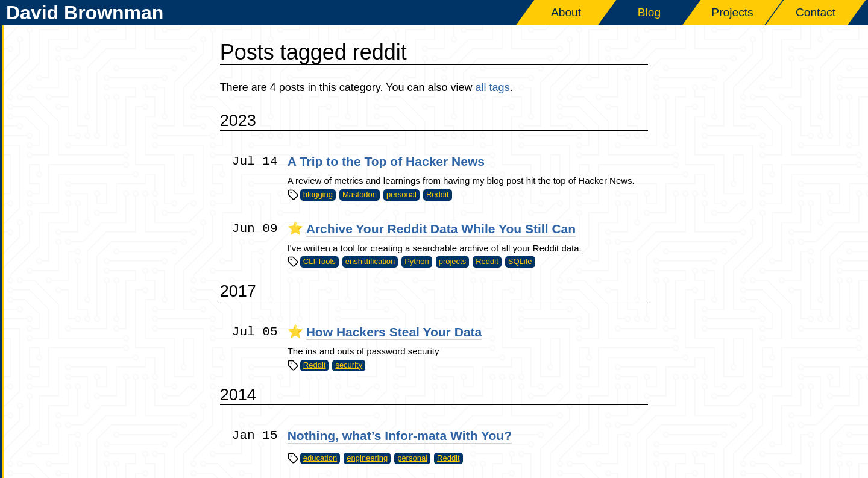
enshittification (370, 261)
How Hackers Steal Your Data (394, 332)
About (566, 12)
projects (453, 261)
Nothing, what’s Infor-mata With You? (400, 436)
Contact (816, 12)
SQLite (520, 261)
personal (401, 194)
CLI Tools (319, 261)
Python (417, 261)
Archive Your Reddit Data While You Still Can (441, 229)
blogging (318, 194)
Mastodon (360, 194)
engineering (367, 458)
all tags (493, 87)
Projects (732, 12)
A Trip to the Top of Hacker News (386, 161)
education (320, 458)
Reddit (438, 194)
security (349, 365)
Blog (649, 12)
